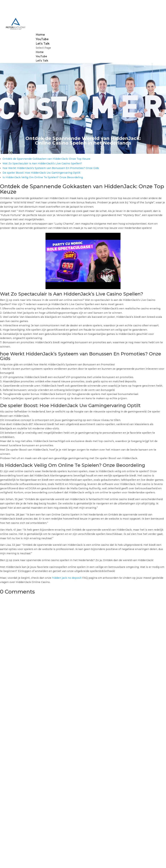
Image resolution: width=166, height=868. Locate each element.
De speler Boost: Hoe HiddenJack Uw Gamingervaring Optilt (41, 173)
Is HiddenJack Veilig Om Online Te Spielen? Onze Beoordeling (43, 177)
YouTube (42, 39)
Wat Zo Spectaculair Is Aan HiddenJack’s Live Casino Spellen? (42, 163)
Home (40, 35)
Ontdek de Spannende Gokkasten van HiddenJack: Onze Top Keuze (46, 159)
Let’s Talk (43, 44)
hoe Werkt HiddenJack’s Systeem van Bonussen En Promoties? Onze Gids (51, 168)
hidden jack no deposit (67, 578)
